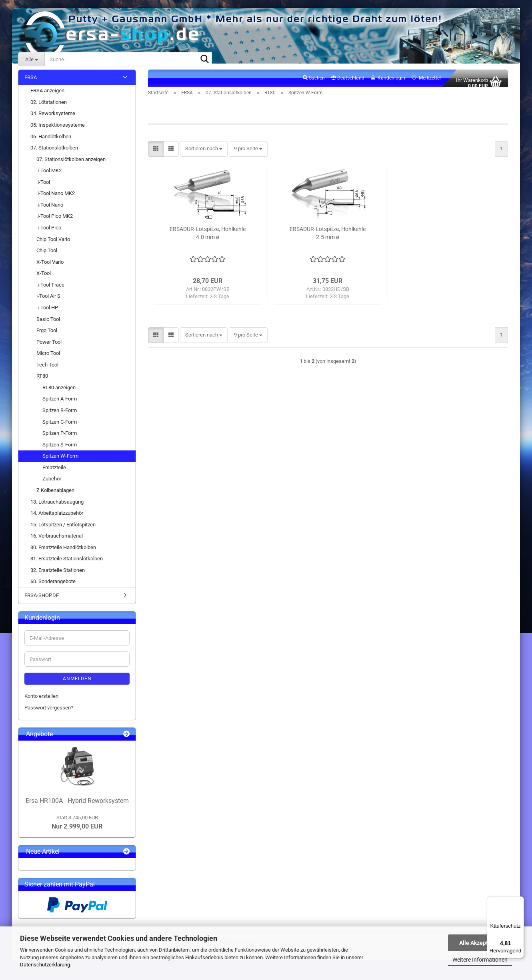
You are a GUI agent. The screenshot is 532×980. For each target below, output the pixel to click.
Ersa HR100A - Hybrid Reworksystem (77, 805)
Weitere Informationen (480, 960)
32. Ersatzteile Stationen (58, 575)
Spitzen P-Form (60, 437)
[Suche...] (31, 59)
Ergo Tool (47, 335)
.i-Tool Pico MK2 (55, 221)
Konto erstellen (41, 701)
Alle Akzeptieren (480, 943)
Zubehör (52, 483)
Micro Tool (48, 358)
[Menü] (519, 901)
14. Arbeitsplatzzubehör (57, 517)
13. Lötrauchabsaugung (57, 506)
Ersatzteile (54, 472)
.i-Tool (43, 186)
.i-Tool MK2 (49, 175)
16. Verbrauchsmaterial (57, 541)
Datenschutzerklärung (45, 965)
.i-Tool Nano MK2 (56, 198)
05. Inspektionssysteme (58, 129)
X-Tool (44, 278)
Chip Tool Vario (53, 244)
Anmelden (77, 683)
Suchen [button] (314, 82)
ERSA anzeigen (47, 95)
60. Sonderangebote (53, 586)
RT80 (42, 381)
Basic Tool (48, 324)
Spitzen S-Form (60, 449)
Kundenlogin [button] (388, 82)
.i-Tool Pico (49, 232)
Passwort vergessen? (49, 712)
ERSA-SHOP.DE (42, 600)
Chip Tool (47, 255)
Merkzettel (426, 82)
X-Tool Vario (50, 266)
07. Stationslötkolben (54, 152)
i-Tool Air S (48, 301)
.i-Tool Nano (50, 209)
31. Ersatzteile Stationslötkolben (67, 563)
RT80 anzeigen (59, 392)
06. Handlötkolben (51, 141)
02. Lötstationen (49, 107)
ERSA (31, 82)
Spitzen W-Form (60, 461)
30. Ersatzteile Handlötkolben (63, 552)
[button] (348, 83)
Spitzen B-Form (60, 415)
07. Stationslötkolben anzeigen (71, 164)
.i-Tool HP (47, 312)
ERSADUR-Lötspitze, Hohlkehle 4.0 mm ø (208, 238)
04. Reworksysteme (53, 118)
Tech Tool (47, 369)
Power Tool (49, 346)
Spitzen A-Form (60, 403)
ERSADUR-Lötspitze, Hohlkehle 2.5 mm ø (328, 238)
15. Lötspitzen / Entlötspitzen (63, 529)
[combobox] (204, 154)
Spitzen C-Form (60, 426)
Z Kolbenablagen (55, 495)
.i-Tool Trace (50, 289)
